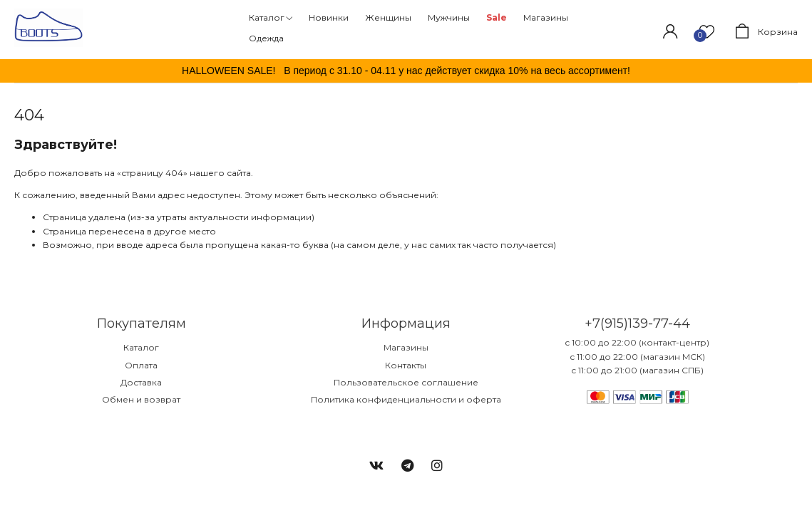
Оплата (141, 365)
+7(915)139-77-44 (637, 323)
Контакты (406, 365)
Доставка (141, 382)
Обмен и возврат (141, 399)
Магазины (406, 347)
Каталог (141, 347)
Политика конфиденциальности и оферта (406, 399)
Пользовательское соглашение (406, 382)
